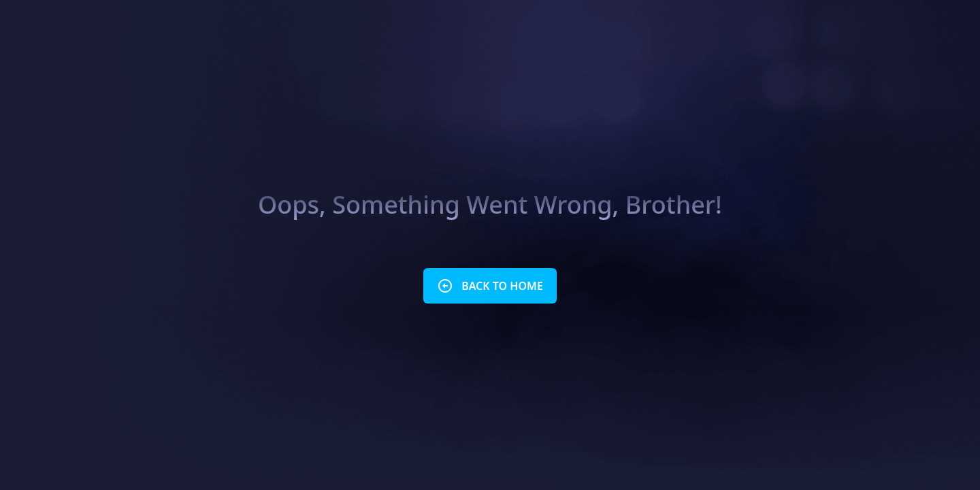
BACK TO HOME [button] (490, 286)
